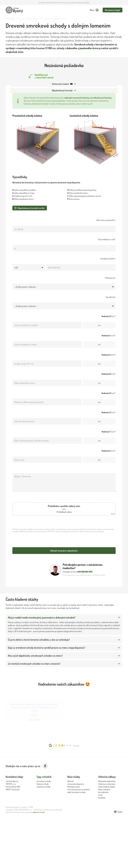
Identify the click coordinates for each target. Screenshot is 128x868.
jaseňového (85, 48)
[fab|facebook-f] (45, 765)
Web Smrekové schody (76, 791)
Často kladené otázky (107, 786)
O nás (100, 794)
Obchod (70, 780)
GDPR (19, 534)
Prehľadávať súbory (64, 515)
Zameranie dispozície (76, 783)
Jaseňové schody (43, 786)
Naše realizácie (104, 788)
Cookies (24, 806)
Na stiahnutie (103, 791)
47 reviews (76, 745)
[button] (94, 10)
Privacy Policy (71, 534)
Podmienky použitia (13, 806)
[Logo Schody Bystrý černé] (14, 10)
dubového (72, 48)
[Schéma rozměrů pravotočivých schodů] (35, 144)
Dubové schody (43, 783)
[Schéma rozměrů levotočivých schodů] (93, 144)
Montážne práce (74, 786)
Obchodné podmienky (107, 780)
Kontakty (102, 797)
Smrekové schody (44, 780)
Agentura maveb (39, 811)
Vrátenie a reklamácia (107, 783)
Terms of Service (83, 534)
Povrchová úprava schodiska (79, 788)
